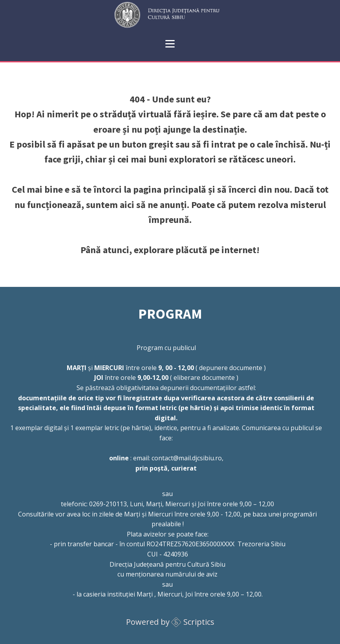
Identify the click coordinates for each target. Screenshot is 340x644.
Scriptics (199, 622)
